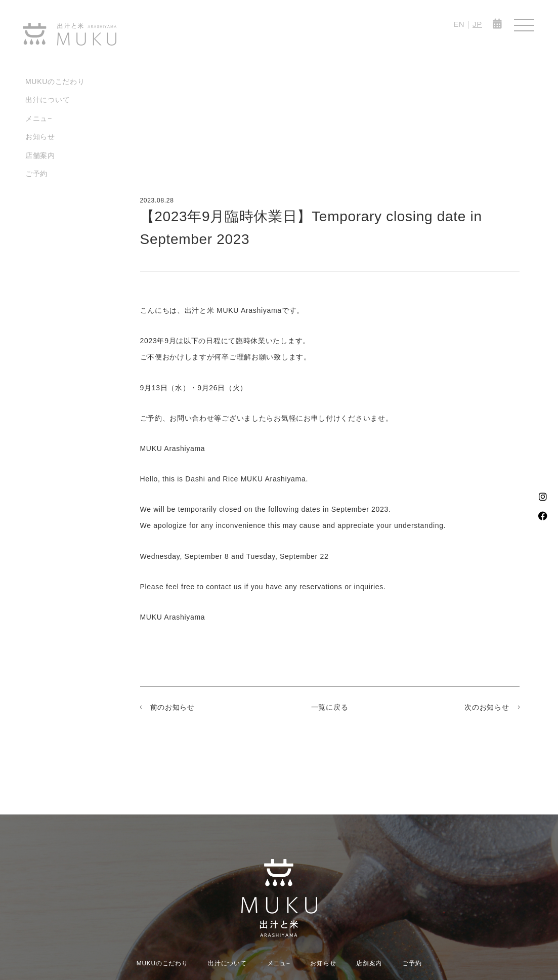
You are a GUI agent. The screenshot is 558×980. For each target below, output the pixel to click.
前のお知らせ (173, 707)
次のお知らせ (487, 707)
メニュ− (39, 118)
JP (477, 24)
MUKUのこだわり (55, 81)
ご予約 (36, 174)
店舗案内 (40, 155)
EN (459, 24)
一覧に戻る (330, 707)
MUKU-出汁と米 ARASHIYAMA (70, 34)
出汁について (48, 100)
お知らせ (40, 137)
